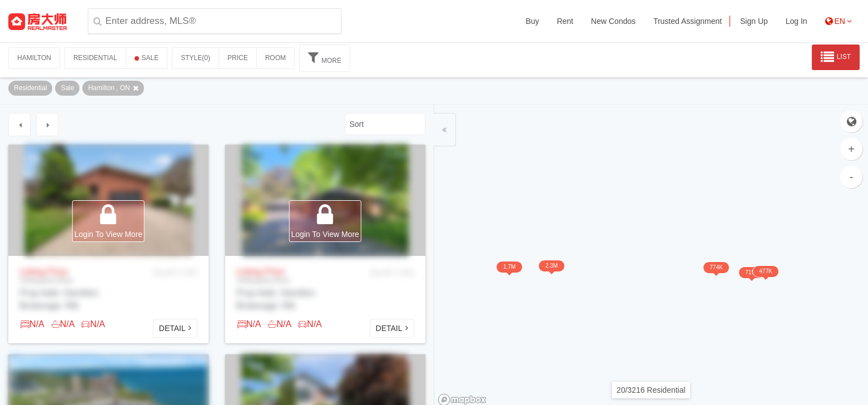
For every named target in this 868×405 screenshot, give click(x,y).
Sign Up (754, 21)
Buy (532, 21)
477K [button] (698, 297)
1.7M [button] (540, 295)
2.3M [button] (566, 294)
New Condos (613, 21)
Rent (565, 21)
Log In (797, 21)
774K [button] (668, 295)
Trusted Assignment (688, 21)
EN (839, 21)
